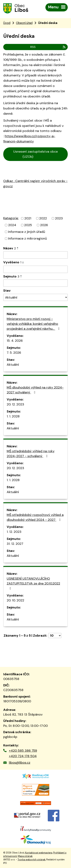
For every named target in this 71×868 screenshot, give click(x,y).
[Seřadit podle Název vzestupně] (18, 248)
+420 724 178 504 (23, 756)
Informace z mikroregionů (28, 238)
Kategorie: (11, 218)
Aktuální (13, 365)
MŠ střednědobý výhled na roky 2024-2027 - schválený (31, 454)
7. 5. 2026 (14, 353)
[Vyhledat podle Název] (35, 255)
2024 (12, 225)
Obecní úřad (24, 23)
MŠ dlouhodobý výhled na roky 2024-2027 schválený (35, 390)
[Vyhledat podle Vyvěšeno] (35, 269)
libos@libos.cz (20, 763)
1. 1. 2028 (13, 416)
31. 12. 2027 (15, 544)
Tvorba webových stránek (32, 860)
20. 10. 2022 (15, 600)
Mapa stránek (25, 856)
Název (10, 248)
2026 (44, 225)
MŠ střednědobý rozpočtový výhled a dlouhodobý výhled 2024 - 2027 (35, 517)
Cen (8, 166)
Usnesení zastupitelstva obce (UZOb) (35, 154)
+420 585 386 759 (23, 751)
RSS (48, 47)
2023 (59, 218)
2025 (28, 225)
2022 (43, 218)
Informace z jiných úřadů (27, 232)
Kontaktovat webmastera (39, 853)
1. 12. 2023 (14, 532)
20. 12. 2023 (15, 404)
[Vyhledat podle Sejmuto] (35, 283)
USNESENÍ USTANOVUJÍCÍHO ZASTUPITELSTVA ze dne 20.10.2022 (33, 583)
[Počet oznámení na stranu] (55, 636)
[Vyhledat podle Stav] (35, 297)
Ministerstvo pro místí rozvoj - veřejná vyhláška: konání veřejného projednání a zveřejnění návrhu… (34, 324)
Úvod (7, 23)
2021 (28, 218)
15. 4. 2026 (15, 341)
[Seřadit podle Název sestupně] (18, 249)
